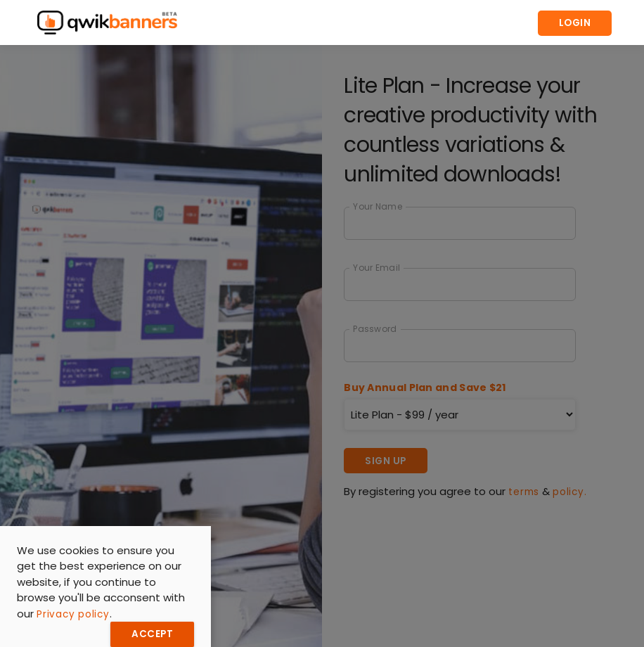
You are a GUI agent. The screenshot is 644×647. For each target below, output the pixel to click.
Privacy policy (73, 614)
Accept (152, 634)
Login (575, 23)
